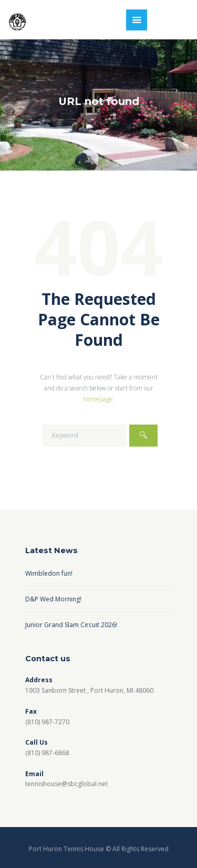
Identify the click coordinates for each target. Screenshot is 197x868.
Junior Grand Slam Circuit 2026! (71, 625)
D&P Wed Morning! (53, 599)
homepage (98, 399)
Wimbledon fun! (49, 573)
